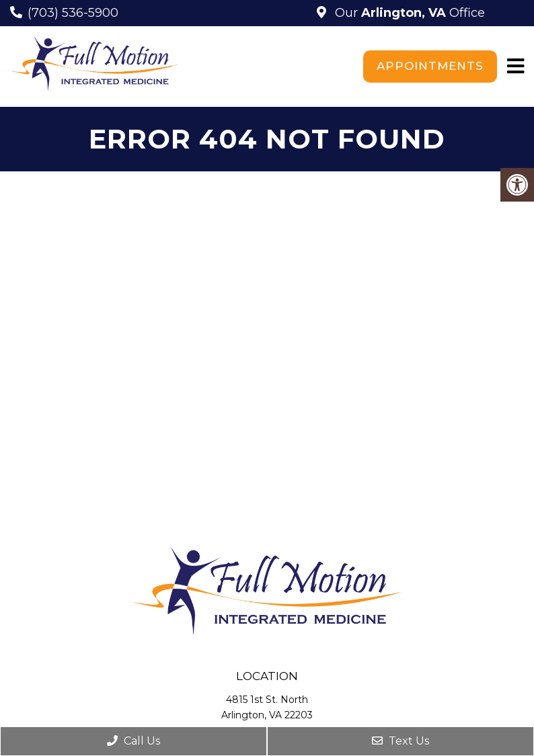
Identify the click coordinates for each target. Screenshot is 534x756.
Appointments (430, 66)
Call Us (133, 741)
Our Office (408, 13)
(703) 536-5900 (73, 13)
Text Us (400, 741)
